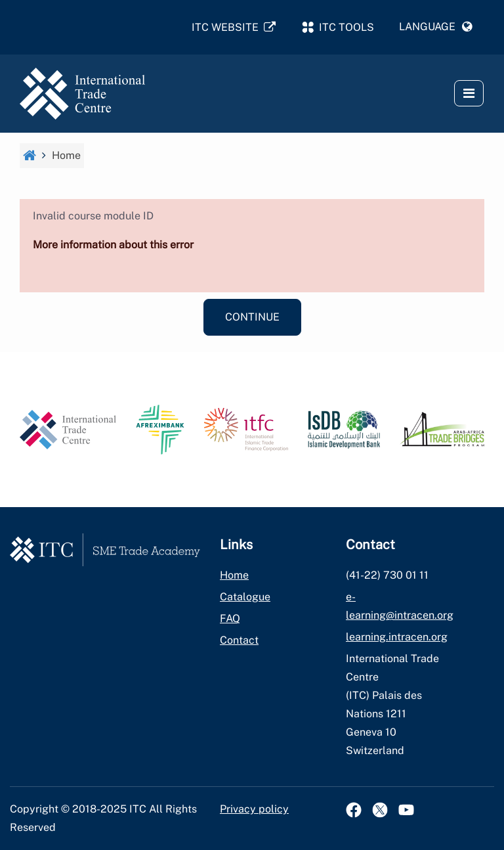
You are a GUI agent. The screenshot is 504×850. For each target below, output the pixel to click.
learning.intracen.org (397, 637)
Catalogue (245, 597)
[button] (436, 27)
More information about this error (113, 245)
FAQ (230, 618)
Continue (252, 317)
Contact (239, 640)
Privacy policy (254, 809)
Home (234, 575)
